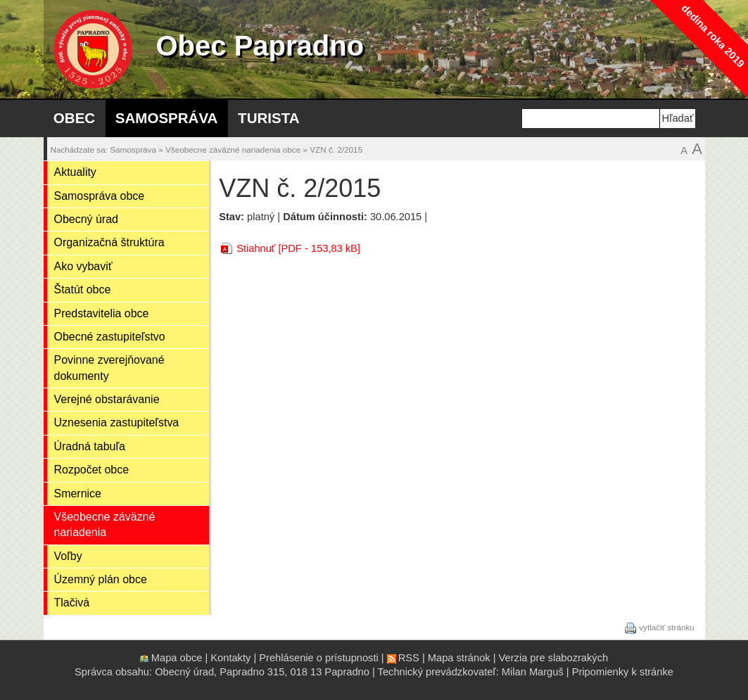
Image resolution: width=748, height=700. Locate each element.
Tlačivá (72, 603)
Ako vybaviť (83, 266)
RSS (409, 658)
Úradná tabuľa (90, 446)
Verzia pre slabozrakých (554, 658)
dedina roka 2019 (712, 36)
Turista (268, 118)
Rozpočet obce (92, 470)
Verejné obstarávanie (107, 399)
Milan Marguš (533, 672)
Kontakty (230, 658)
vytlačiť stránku (667, 627)
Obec (74, 118)
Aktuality (75, 172)
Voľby (68, 556)
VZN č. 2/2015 (336, 149)
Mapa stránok (459, 658)
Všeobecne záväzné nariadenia (105, 524)
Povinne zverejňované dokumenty (109, 368)
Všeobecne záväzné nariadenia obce (233, 149)
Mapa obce (177, 658)
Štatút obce (83, 289)
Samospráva (167, 118)
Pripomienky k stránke (623, 672)
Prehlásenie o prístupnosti (318, 658)
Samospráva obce (100, 196)
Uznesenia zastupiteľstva (117, 422)
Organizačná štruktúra (109, 242)
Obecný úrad (86, 219)
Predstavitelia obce (102, 313)
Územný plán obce (101, 579)
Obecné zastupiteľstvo (110, 337)
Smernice (78, 494)
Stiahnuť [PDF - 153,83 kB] (298, 248)
